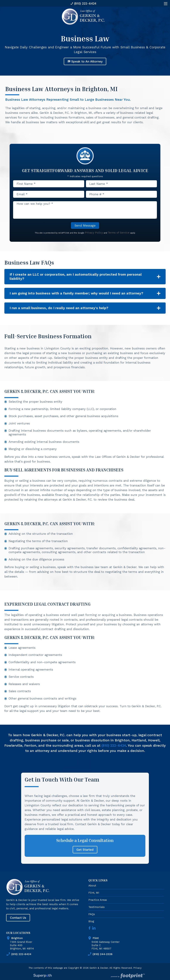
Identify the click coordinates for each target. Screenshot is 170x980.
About (92, 885)
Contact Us (18, 918)
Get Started (85, 850)
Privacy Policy (94, 233)
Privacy (137, 968)
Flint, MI (94, 893)
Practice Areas (98, 900)
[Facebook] (90, 928)
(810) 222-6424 (83, 3)
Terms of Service (119, 233)
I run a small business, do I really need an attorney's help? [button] (59, 308)
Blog (91, 921)
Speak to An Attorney (85, 61)
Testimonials (97, 907)
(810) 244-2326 (100, 954)
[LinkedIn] (94, 928)
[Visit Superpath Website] (43, 976)
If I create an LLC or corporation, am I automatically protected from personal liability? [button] (76, 277)
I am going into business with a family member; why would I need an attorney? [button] (76, 293)
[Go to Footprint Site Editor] (127, 976)
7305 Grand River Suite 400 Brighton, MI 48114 (47, 943)
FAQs (92, 914)
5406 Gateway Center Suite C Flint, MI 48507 (128, 943)
